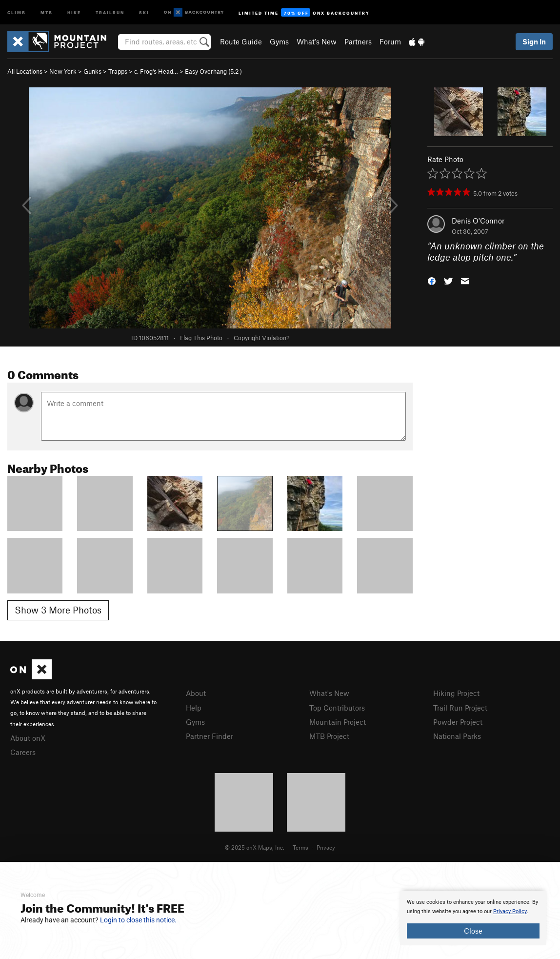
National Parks (457, 736)
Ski (144, 12)
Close (473, 931)
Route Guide (241, 41)
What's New (317, 41)
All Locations (25, 71)
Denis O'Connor (478, 221)
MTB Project (329, 736)
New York (63, 71)
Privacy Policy (510, 911)
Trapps (118, 71)
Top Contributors (337, 708)
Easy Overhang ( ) (213, 71)
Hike (74, 12)
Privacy (326, 847)
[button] (432, 280)
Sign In (534, 41)
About (196, 693)
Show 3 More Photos (58, 610)
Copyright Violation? (261, 338)
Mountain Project (338, 722)
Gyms (279, 41)
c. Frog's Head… (156, 71)
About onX (28, 738)
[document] (473, 918)
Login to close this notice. (138, 920)
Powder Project (458, 722)
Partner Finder (210, 736)
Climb (17, 12)
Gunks (92, 71)
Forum (390, 41)
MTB (47, 12)
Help (194, 708)
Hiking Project (456, 693)
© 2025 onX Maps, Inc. (255, 847)
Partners (358, 41)
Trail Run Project (460, 708)
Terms (300, 847)
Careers (23, 752)
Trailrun (110, 12)
